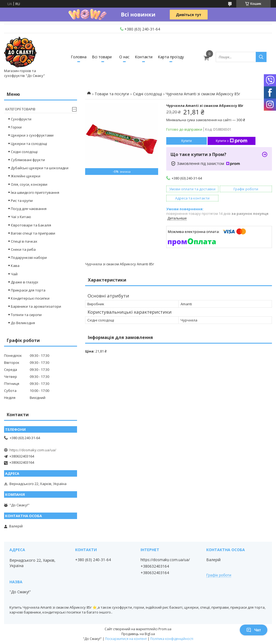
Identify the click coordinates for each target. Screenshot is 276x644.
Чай (14, 274)
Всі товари (102, 57)
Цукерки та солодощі (29, 144)
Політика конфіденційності (172, 639)
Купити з (232, 141)
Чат (254, 630)
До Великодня (23, 323)
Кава (15, 266)
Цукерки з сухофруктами (32, 135)
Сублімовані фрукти (28, 160)
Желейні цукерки (26, 176)
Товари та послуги (112, 94)
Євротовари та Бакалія (31, 225)
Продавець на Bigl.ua (138, 634)
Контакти (144, 57)
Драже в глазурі (24, 282)
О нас (124, 57)
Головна (79, 57)
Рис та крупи (22, 201)
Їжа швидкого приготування (35, 192)
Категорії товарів (20, 109)
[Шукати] (261, 57)
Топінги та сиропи (26, 315)
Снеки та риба (23, 249)
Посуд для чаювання (29, 209)
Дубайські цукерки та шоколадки (40, 168)
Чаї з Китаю (21, 217)
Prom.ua (165, 629)
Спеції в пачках (24, 241)
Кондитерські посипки (30, 298)
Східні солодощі (147, 94)
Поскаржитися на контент (126, 639)
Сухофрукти (21, 119)
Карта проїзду (171, 57)
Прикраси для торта (28, 290)
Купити (187, 141)
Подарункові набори (29, 257)
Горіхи (16, 127)
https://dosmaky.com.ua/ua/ (33, 450)
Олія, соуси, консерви (29, 184)
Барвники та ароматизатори (36, 306)
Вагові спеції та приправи (33, 233)
